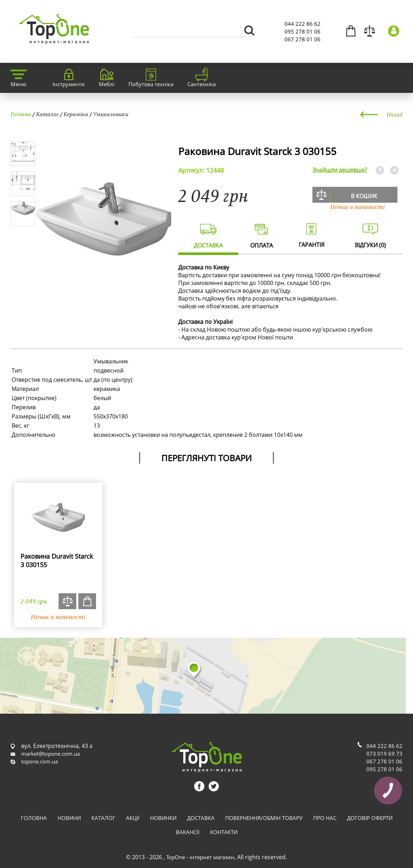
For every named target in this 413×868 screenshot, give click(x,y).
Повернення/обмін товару (264, 818)
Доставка (201, 818)
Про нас (325, 818)
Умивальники (111, 114)
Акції (133, 818)
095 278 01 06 (303, 31)
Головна (21, 114)
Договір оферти (370, 818)
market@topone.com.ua (50, 754)
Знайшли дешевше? (340, 170)
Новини (69, 818)
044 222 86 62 (303, 24)
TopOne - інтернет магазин (200, 857)
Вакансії (188, 832)
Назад (394, 114)
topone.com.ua (40, 761)
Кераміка (76, 114)
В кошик (364, 196)
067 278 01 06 (303, 39)
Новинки (163, 818)
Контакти (224, 832)
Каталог (47, 114)
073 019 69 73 (384, 754)
